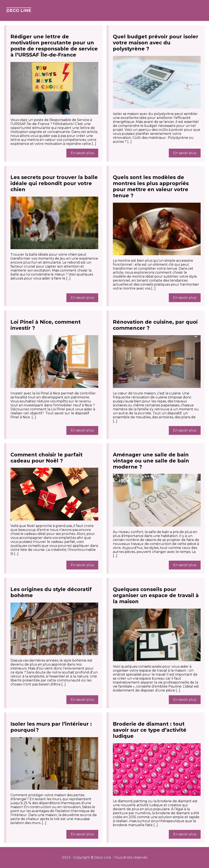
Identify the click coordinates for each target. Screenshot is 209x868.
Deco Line (19, 10)
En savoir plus (82, 153)
